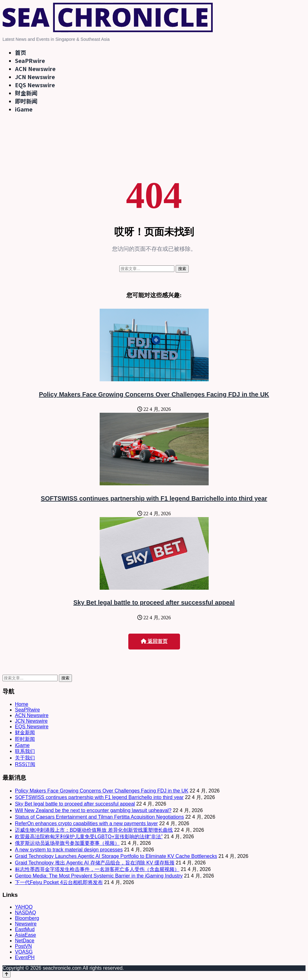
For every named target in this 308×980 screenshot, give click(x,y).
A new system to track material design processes (69, 850)
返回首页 (154, 641)
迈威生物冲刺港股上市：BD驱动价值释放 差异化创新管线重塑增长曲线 (94, 830)
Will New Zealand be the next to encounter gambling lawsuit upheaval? (93, 810)
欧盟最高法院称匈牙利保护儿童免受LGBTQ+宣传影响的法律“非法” (89, 837)
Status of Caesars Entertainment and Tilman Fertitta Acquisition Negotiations (100, 817)
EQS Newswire (35, 85)
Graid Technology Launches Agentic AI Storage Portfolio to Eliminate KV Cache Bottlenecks (116, 856)
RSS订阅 (25, 764)
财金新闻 (26, 93)
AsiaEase (26, 935)
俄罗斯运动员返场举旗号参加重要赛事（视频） (67, 843)
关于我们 (25, 758)
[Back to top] (7, 974)
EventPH (25, 957)
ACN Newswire (35, 69)
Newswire (26, 924)
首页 (21, 52)
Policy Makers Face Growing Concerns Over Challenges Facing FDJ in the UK (154, 394)
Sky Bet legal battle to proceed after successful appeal (154, 602)
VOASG (24, 952)
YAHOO (24, 907)
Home (22, 704)
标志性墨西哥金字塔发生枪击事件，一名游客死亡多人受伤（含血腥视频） (97, 869)
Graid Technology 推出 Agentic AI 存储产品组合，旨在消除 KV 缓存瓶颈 (95, 863)
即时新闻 (26, 101)
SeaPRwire (30, 60)
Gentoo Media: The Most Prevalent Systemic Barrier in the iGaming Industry (99, 876)
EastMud (25, 929)
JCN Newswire (35, 77)
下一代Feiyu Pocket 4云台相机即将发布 (59, 882)
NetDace (25, 941)
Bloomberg (27, 918)
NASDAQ (26, 913)
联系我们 (25, 751)
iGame (24, 109)
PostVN (23, 946)
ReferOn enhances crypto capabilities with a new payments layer (86, 823)
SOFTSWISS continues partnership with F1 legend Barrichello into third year (154, 498)
